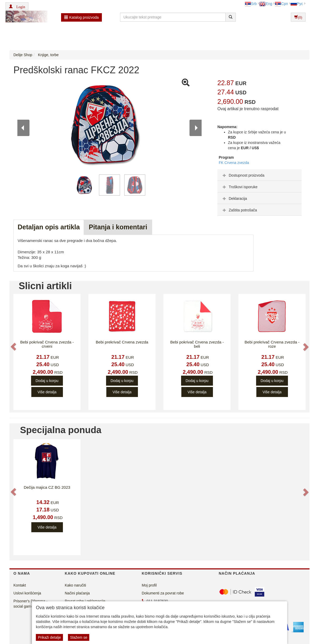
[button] (17, 6)
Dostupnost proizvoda (243, 175)
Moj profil (149, 585)
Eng (266, 4)
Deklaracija (234, 198)
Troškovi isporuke (239, 187)
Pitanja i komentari (118, 227)
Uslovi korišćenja (27, 593)
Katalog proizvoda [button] (81, 17)
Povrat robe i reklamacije (85, 601)
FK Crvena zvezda (234, 163)
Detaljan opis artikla (49, 227)
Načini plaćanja (77, 593)
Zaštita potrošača (239, 210)
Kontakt (20, 585)
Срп (281, 4)
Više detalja (47, 392)
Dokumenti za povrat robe (163, 593)
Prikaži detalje (49, 637)
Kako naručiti (75, 585)
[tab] (260, 175)
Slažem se (79, 637)
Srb (251, 4)
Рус (297, 4)
